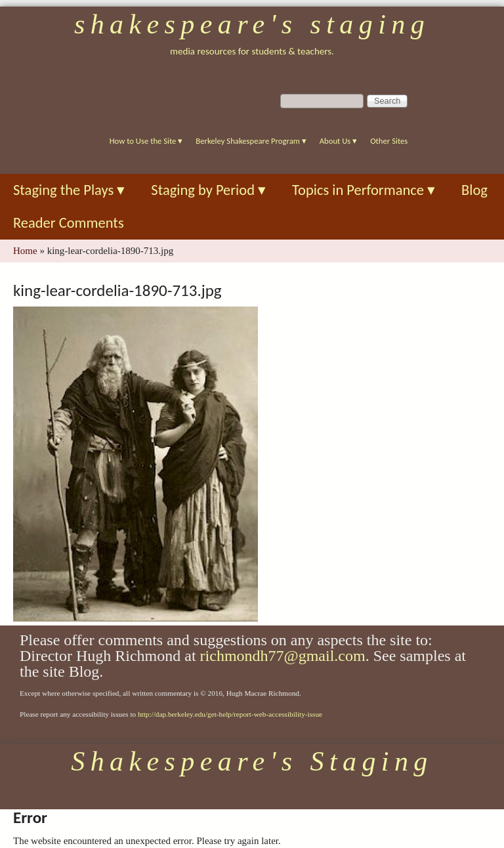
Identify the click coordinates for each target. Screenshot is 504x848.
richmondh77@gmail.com (283, 656)
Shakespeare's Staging (252, 24)
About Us (338, 141)
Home (25, 251)
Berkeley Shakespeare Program (251, 141)
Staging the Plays (69, 190)
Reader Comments (69, 223)
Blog (474, 190)
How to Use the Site (146, 141)
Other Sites (389, 141)
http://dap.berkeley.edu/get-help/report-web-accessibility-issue (230, 714)
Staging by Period (208, 190)
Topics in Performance (364, 190)
